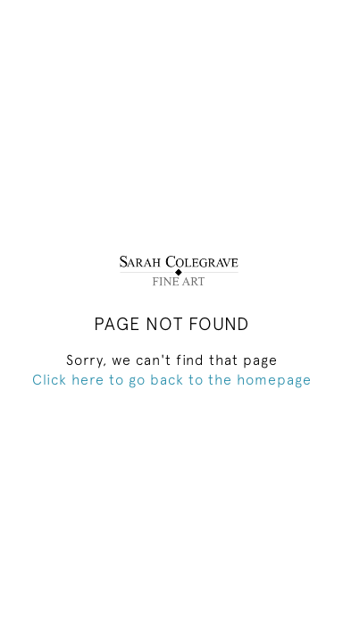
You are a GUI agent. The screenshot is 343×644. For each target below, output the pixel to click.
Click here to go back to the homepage (172, 379)
